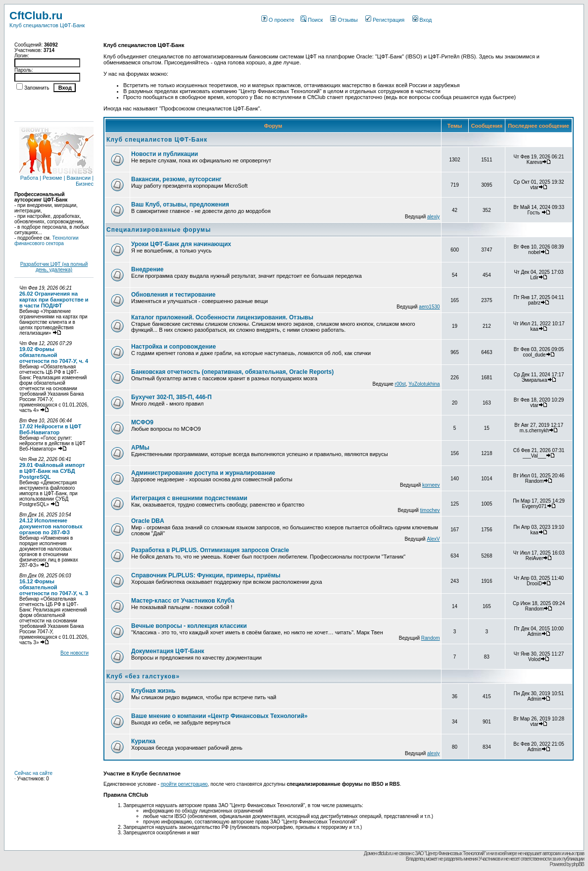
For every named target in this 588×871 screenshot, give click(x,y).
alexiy (434, 217)
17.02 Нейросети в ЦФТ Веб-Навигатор (50, 429)
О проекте (278, 20)
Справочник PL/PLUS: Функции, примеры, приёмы (206, 575)
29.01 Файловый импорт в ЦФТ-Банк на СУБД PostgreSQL (52, 471)
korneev (431, 485)
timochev (430, 510)
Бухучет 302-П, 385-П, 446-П (171, 397)
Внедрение (147, 269)
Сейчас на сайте (33, 773)
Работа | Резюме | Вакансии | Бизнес (56, 178)
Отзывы (344, 20)
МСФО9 (142, 422)
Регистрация (385, 20)
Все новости (74, 653)
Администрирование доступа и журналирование (203, 473)
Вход (422, 20)
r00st (400, 384)
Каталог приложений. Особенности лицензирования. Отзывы (222, 317)
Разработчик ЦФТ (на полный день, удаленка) (54, 267)
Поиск (312, 20)
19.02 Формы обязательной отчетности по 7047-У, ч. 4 (54, 355)
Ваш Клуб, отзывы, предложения (180, 205)
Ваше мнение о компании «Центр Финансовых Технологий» (220, 716)
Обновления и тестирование (173, 295)
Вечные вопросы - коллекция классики (189, 626)
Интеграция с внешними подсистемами (189, 498)
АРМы (140, 448)
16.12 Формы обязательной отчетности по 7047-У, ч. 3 (54, 587)
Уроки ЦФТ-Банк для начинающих (181, 244)
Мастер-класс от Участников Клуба (183, 601)
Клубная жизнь (153, 691)
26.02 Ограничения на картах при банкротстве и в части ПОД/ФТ (54, 300)
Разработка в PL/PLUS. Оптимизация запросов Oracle (210, 550)
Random (431, 638)
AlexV (433, 539)
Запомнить (37, 88)
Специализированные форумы (159, 230)
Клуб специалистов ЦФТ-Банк (157, 140)
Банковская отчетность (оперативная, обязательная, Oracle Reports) (232, 372)
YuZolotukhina (424, 384)
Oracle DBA (148, 521)
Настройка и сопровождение (173, 347)
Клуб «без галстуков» (143, 676)
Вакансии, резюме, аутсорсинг (176, 179)
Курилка (143, 741)
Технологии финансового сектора (47, 241)
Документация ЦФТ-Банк (168, 651)
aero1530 (429, 307)
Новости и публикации (165, 154)
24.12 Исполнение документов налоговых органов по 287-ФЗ (51, 526)
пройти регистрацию (184, 784)
